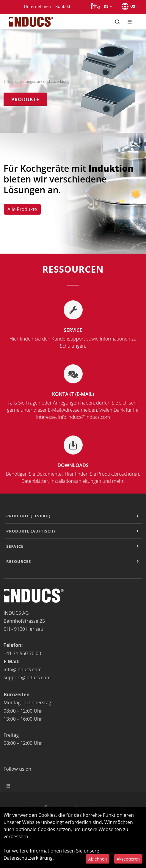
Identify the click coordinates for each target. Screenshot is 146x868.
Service (73, 338)
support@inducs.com (27, 677)
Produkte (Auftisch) (31, 531)
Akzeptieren (128, 859)
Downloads (73, 473)
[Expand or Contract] (138, 516)
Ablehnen (98, 859)
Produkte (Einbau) (28, 516)
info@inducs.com (23, 669)
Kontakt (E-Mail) (73, 406)
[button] (101, 7)
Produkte (25, 99)
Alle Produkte (22, 209)
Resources (19, 561)
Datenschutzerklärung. (29, 858)
